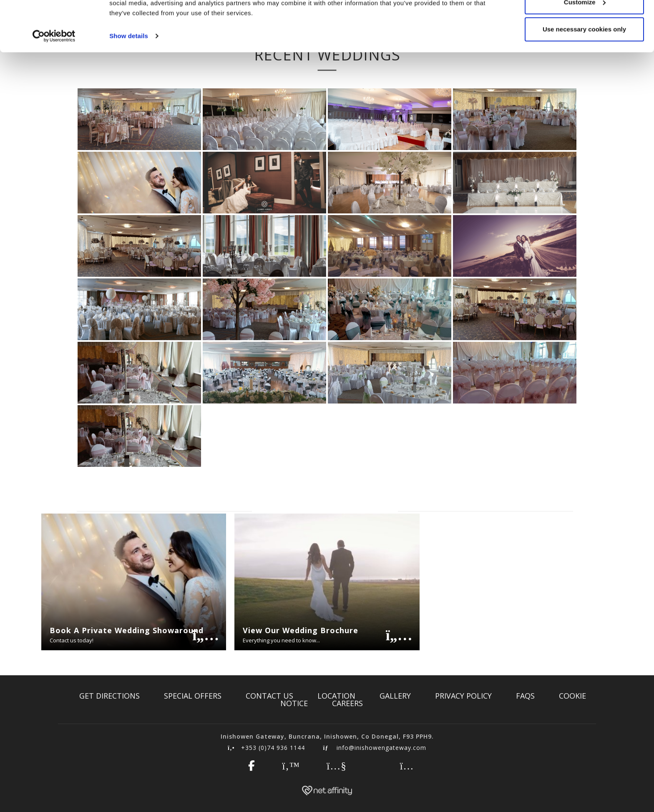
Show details (129, 83)
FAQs (525, 696)
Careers (347, 703)
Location (336, 696)
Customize (585, 49)
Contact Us (269, 696)
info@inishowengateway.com (375, 748)
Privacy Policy (463, 696)
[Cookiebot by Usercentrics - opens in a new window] (54, 83)
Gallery (395, 696)
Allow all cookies (585, 22)
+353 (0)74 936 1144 (266, 748)
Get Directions (109, 696)
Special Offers (193, 696)
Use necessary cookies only (584, 76)
